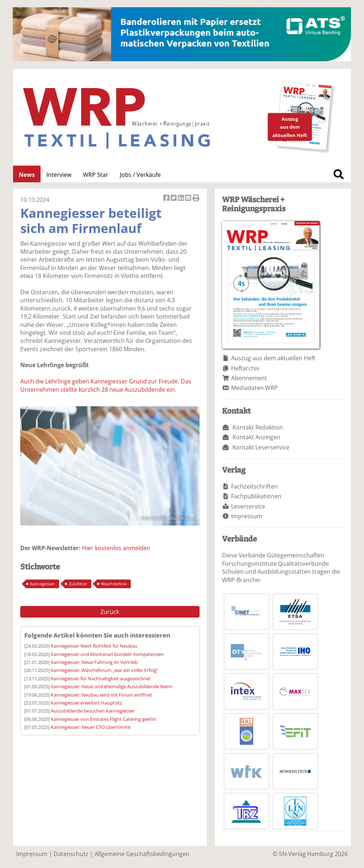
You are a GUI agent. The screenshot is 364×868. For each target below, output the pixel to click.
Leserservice (248, 506)
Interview (59, 175)
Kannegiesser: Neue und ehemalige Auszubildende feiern (112, 686)
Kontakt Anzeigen (256, 437)
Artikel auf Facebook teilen (167, 198)
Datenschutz (71, 854)
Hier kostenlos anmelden (116, 548)
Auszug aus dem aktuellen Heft (273, 358)
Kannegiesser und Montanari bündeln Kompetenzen (107, 654)
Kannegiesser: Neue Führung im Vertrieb (94, 662)
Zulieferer (78, 584)
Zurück (110, 612)
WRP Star (96, 175)
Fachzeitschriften (254, 486)
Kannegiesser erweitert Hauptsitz (86, 703)
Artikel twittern (174, 198)
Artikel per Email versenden (189, 198)
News (27, 175)
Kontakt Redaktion (258, 427)
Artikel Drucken (196, 198)
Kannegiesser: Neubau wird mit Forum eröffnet (101, 695)
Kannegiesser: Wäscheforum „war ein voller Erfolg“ (104, 670)
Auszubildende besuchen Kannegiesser (93, 711)
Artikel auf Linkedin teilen (181, 198)
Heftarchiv (245, 368)
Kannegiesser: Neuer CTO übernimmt (91, 727)
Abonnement (249, 378)
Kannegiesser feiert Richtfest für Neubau (94, 646)
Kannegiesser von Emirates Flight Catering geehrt (103, 719)
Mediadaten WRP (254, 388)
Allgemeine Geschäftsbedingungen (142, 854)
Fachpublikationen (256, 496)
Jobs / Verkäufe (140, 175)
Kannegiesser (43, 584)
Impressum (247, 516)
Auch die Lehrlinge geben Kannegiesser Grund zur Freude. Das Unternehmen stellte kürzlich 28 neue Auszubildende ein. (106, 385)
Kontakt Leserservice (261, 447)
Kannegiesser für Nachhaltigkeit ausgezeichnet (101, 678)
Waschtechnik (114, 584)
